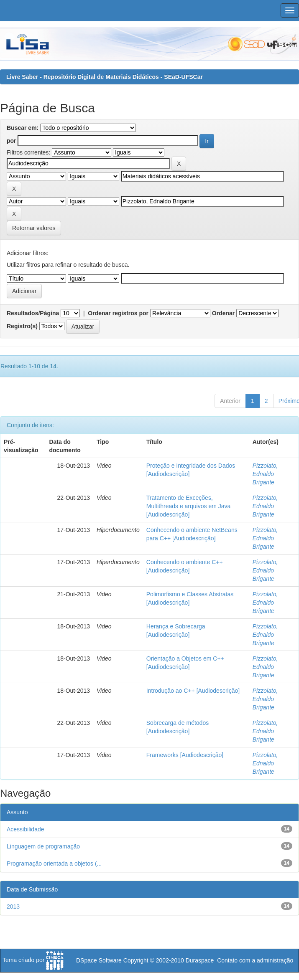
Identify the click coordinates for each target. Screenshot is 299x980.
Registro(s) (22, 326)
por (11, 141)
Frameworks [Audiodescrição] (185, 755)
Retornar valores (34, 228)
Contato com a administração (255, 960)
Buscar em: (23, 128)
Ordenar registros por (118, 313)
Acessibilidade (26, 829)
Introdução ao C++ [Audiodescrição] (193, 691)
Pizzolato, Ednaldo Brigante (265, 474)
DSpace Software (99, 960)
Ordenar (223, 313)
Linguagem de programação (43, 846)
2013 (13, 907)
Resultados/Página (33, 313)
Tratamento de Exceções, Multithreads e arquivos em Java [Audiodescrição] (189, 506)
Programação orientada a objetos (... (54, 864)
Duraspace (200, 960)
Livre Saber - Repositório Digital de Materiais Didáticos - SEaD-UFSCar (105, 77)
